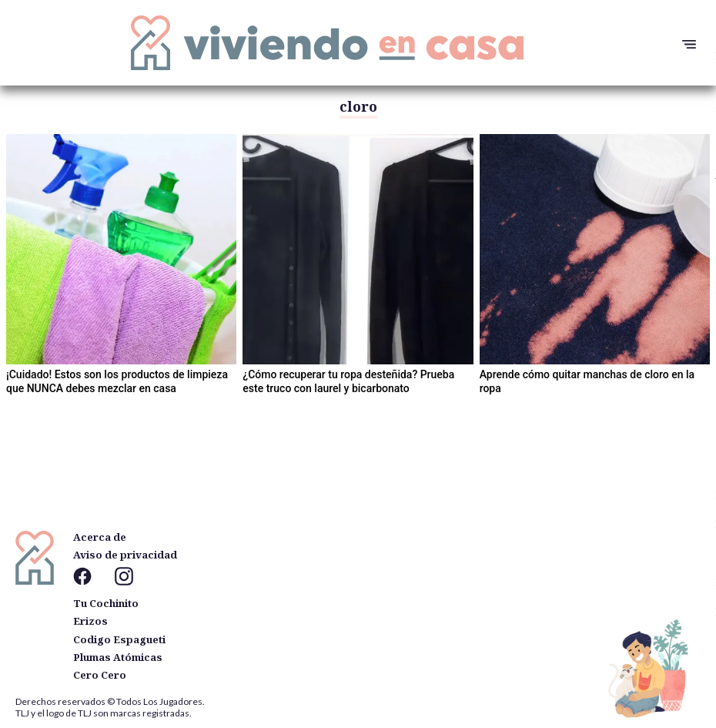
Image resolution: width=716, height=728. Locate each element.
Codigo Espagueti (119, 639)
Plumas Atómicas (118, 657)
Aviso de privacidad (125, 555)
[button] (685, 45)
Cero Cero (100, 675)
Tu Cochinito (106, 603)
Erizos (90, 621)
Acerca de (100, 537)
